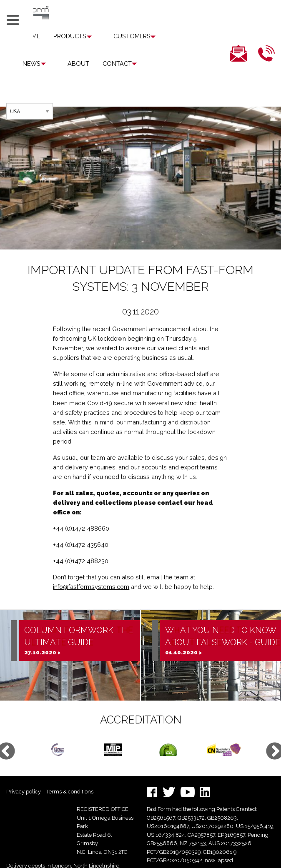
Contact (72, 64)
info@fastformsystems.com (91, 560)
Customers (122, 36)
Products (70, 36)
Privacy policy (24, 764)
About (33, 64)
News (166, 36)
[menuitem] (72, 36)
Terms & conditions (70, 764)
